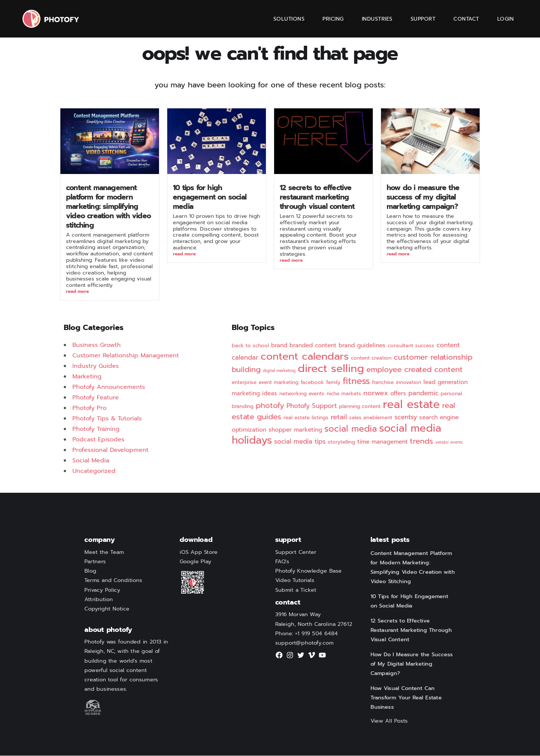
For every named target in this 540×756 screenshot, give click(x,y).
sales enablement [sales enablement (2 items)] (371, 418)
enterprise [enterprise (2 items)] (244, 383)
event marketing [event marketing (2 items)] (279, 383)
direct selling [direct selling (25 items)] (331, 369)
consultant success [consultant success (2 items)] (411, 346)
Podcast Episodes (98, 440)
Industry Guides (96, 366)
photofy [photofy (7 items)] (270, 406)
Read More (77, 292)
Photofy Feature (96, 398)
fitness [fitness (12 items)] (356, 381)
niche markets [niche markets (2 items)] (344, 394)
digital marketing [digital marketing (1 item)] (279, 371)
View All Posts (389, 721)
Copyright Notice (107, 609)
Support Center (296, 552)
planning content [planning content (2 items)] (360, 407)
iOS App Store (199, 552)
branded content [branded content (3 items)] (313, 346)
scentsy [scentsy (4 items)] (406, 417)
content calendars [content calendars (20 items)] (305, 357)
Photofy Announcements (109, 387)
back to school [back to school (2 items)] (250, 346)
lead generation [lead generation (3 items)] (445, 382)
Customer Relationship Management (126, 356)
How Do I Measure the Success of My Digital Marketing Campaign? (423, 197)
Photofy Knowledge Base (308, 571)
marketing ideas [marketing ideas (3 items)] (254, 394)
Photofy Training (96, 429)
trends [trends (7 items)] (421, 442)
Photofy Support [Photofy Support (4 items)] (312, 406)
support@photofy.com (304, 643)
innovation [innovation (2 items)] (409, 383)
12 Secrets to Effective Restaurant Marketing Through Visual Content (317, 197)
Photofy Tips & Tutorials (107, 419)
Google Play (195, 562)
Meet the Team (104, 552)
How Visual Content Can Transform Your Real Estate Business (406, 698)
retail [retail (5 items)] (339, 417)
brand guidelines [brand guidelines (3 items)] (362, 346)
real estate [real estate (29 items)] (411, 405)
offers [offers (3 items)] (398, 394)
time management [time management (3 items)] (382, 442)
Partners (95, 562)
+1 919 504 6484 (316, 634)
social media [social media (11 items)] (351, 429)
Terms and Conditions (113, 581)
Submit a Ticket (296, 590)
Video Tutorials (295, 581)
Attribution (99, 600)
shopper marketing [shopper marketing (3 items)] (295, 430)
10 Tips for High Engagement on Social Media (210, 197)
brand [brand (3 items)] (279, 346)
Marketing (87, 377)
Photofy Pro (89, 408)
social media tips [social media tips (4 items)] (300, 442)
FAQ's (282, 562)
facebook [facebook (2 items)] (312, 383)
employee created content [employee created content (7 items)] (415, 370)
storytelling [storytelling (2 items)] (341, 442)
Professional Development (110, 450)
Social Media (91, 461)
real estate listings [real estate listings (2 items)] (306, 418)
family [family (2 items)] (333, 383)
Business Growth (97, 345)
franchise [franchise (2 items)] (383, 383)
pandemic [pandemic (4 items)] (423, 393)
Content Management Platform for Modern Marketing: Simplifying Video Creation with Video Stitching (108, 206)
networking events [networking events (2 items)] (302, 394)
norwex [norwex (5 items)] (376, 393)
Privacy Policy (102, 590)
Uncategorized (94, 471)
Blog (90, 571)
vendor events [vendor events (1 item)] (449, 442)
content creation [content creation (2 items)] (371, 358)
